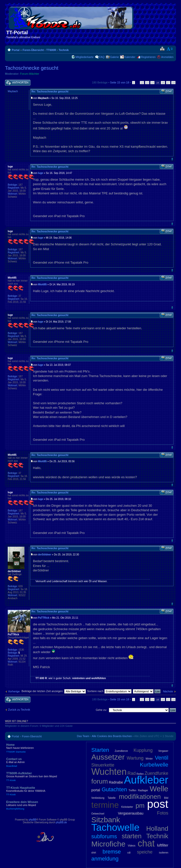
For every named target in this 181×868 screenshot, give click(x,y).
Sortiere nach (109, 691)
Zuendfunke (156, 773)
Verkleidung (98, 798)
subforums (104, 836)
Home (42, 748)
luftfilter (163, 845)
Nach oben (172, 159)
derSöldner (45, 555)
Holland (157, 829)
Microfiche (108, 844)
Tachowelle (115, 827)
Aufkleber (146, 780)
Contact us (42, 762)
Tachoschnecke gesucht (32, 68)
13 (147, 83)
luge (41, 173)
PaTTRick (44, 618)
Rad (131, 773)
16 (163, 83)
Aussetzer (108, 757)
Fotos (163, 813)
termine (105, 805)
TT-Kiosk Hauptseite (42, 791)
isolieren (164, 853)
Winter (149, 759)
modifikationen (140, 797)
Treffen (132, 790)
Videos (132, 846)
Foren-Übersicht (33, 50)
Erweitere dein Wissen (42, 805)
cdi (129, 853)
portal (96, 790)
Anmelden (167, 57)
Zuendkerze (121, 751)
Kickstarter (127, 807)
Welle (159, 789)
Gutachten (114, 789)
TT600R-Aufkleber (42, 777)
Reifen (140, 774)
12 (142, 83)
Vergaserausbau (131, 813)
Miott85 (42, 284)
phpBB (32, 820)
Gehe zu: (101, 710)
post (158, 804)
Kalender (130, 57)
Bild (166, 798)
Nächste (168, 691)
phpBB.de (61, 822)
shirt (94, 853)
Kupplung (143, 750)
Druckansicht (162, 49)
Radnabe (116, 782)
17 (168, 83)
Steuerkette (103, 765)
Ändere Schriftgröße (170, 49)
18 (173, 83)
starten (132, 836)
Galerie (114, 57)
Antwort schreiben (18, 83)
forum (100, 781)
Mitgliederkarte (84, 57)
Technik (64, 50)
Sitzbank (106, 820)
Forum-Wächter (30, 74)
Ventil (162, 758)
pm (140, 806)
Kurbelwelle (154, 765)
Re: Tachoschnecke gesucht (50, 91)
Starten (100, 750)
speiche (145, 852)
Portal (16, 50)
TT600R (51, 50)
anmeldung (105, 859)
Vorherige (14, 691)
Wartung (135, 758)
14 (152, 83)
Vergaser (163, 751)
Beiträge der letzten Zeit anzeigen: (54, 691)
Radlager (143, 790)
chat (146, 843)
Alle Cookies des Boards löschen (112, 736)
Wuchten (109, 772)
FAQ (102, 57)
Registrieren (148, 57)
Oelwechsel (98, 814)
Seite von (120, 82)
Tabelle (112, 798)
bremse (112, 852)
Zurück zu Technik (19, 710)
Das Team (83, 736)
